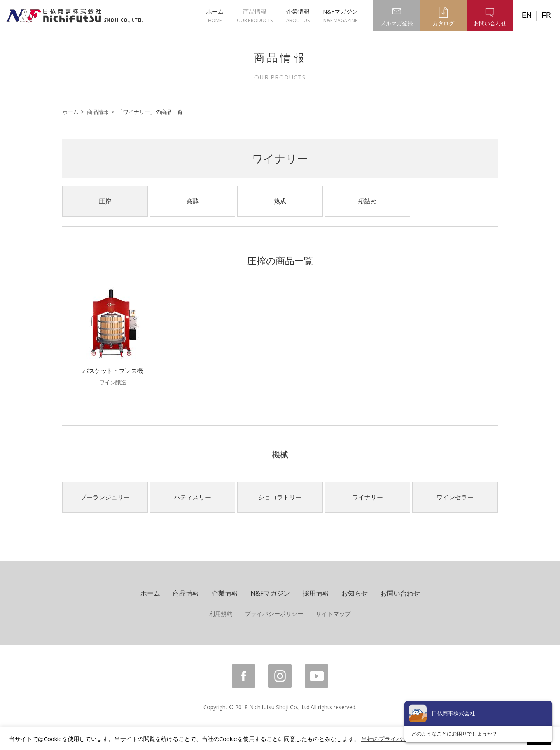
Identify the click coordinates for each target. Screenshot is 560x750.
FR (546, 15)
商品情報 (255, 16)
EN (527, 15)
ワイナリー (367, 497)
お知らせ (355, 593)
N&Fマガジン (340, 16)
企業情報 (298, 16)
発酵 (192, 201)
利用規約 (221, 613)
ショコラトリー (280, 497)
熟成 (280, 201)
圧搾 (105, 201)
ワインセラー (455, 497)
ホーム (215, 16)
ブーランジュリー (105, 497)
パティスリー (192, 497)
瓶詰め (367, 201)
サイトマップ (333, 613)
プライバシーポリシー (274, 613)
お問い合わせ (400, 593)
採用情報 (316, 593)
